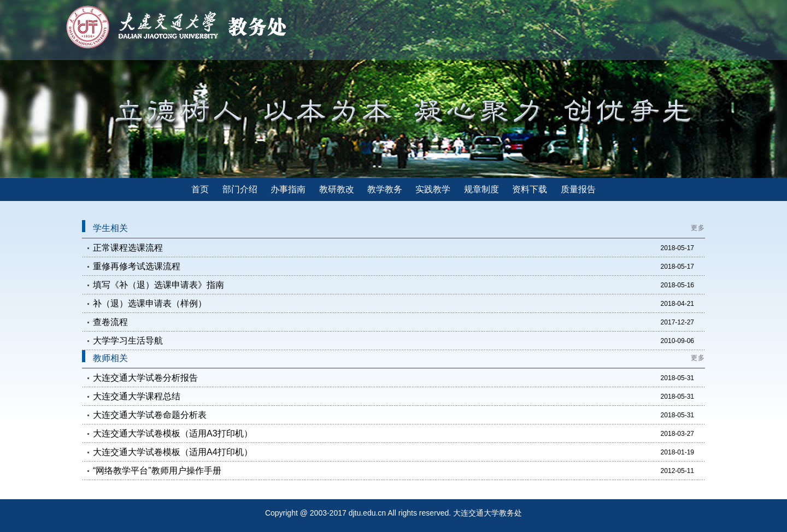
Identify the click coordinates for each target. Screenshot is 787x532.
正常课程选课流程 (128, 248)
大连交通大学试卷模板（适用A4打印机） (173, 452)
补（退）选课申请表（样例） (150, 303)
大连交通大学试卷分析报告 (145, 378)
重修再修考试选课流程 (137, 266)
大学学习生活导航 (128, 341)
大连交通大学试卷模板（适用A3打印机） (173, 433)
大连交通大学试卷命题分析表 (150, 415)
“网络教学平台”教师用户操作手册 (157, 471)
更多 (698, 228)
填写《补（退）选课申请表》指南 (158, 285)
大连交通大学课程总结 (137, 396)
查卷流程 (110, 322)
